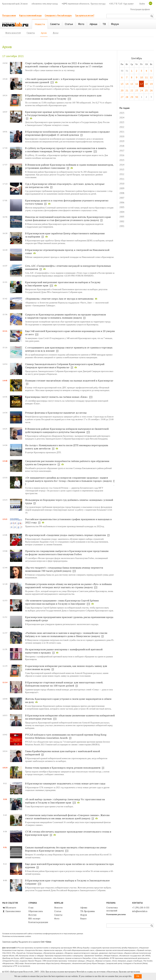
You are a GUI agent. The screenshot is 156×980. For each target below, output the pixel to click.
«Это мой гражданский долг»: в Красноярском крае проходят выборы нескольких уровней (67, 81)
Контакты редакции (38, 922)
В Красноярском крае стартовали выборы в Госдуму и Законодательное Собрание (67, 882)
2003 (122, 217)
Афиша (84, 908)
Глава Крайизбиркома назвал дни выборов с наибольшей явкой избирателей (63, 753)
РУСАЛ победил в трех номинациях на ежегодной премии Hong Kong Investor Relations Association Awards (66, 736)
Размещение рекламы (116, 914)
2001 (122, 226)
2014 (122, 165)
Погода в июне (9, 15)
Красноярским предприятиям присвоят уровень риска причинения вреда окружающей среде (69, 619)
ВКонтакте (9, 908)
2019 (122, 141)
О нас (31, 908)
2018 (122, 146)
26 (151, 90)
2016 (122, 155)
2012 (122, 174)
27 (122, 97)
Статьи (58, 911)
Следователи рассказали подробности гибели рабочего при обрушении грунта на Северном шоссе (67, 463)
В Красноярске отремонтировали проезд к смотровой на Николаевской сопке (67, 252)
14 (127, 84)
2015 (122, 160)
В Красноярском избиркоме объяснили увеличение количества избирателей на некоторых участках (70, 717)
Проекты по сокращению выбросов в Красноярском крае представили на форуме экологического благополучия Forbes (67, 553)
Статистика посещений (112, 909)
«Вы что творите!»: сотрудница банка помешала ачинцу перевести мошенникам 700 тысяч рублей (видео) (64, 569)
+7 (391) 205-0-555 (141, 908)
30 (137, 97)
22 (132, 90)
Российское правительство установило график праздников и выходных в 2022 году (68, 521)
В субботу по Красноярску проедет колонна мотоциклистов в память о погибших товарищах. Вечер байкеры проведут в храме (66, 150)
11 (146, 77)
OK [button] (138, 976)
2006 (122, 202)
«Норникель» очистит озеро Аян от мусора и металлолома (59, 299)
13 (122, 84)
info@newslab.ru (140, 911)
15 (132, 84)
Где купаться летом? (85, 15)
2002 (122, 221)
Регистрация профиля (140, 9)
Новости (58, 908)
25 (146, 90)
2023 (122, 122)
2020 (122, 136)
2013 (122, 169)
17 (142, 84)
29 (132, 97)
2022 (122, 127)
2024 (122, 118)
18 (146, 84)
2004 (122, 212)
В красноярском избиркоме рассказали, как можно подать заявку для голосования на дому (66, 668)
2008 (122, 193)
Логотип (32, 915)
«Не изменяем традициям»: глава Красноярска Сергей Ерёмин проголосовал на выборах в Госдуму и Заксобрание (62, 602)
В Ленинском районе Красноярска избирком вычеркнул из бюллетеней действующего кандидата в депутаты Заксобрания (67, 430)
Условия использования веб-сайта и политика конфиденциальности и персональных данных (43, 933)
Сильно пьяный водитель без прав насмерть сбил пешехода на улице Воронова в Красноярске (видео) (66, 849)
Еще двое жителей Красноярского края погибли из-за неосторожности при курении (69, 866)
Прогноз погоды (98, 4)
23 (137, 90)
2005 (122, 207)
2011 (122, 179)
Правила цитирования (129, 972)
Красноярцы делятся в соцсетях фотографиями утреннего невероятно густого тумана (67, 202)
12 (151, 77)
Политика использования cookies (17, 936)
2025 (122, 113)
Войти (142, 4)
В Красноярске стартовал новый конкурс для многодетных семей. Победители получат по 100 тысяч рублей (64, 684)
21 (127, 90)
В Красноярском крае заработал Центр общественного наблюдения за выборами (65, 235)
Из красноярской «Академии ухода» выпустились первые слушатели (66, 535)
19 (151, 84)
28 (127, 97)
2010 (122, 184)
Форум (84, 915)
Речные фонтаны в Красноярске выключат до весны (56, 413)
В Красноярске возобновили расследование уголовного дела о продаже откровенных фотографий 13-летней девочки (67, 133)
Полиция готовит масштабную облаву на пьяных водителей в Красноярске (69, 381)
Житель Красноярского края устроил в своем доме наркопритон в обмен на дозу (68, 700)
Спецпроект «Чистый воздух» (58, 15)
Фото (57, 919)
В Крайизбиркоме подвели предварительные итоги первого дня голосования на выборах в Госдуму (63, 97)
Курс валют (129, 4)
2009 (122, 188)
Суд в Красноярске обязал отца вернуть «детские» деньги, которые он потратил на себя (65, 185)
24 (142, 90)
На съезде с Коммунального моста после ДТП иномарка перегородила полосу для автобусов (67, 447)
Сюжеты (58, 915)
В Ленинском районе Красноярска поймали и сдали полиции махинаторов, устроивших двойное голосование (69, 166)
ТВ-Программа (88, 911)
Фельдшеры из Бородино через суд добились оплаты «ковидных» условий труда (69, 501)
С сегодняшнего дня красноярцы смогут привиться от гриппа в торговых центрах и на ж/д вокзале (69, 349)
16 (137, 84)
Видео (83, 919)
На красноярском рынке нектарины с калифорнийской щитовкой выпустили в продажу (64, 651)
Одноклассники (11, 911)
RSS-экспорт (34, 919)
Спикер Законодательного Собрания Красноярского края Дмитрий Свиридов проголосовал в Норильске (65, 366)
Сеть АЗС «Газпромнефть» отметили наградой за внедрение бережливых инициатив (68, 267)
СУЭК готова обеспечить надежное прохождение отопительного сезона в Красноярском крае (68, 833)
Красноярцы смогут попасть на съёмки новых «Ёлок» (57, 397)
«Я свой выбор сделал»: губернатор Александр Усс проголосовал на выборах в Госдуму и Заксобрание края (65, 801)
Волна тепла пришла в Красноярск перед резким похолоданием (63, 768)
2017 (122, 151)
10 (142, 77)
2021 (122, 132)
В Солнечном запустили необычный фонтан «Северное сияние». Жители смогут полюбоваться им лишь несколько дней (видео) (67, 817)
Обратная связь (36, 911)
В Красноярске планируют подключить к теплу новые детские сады (65, 783)
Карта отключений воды (30, 15)
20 (122, 90)
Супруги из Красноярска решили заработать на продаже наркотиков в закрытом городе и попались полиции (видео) (66, 316)
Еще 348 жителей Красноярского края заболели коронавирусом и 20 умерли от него (70, 333)
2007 (122, 198)
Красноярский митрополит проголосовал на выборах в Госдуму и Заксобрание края (63, 284)
